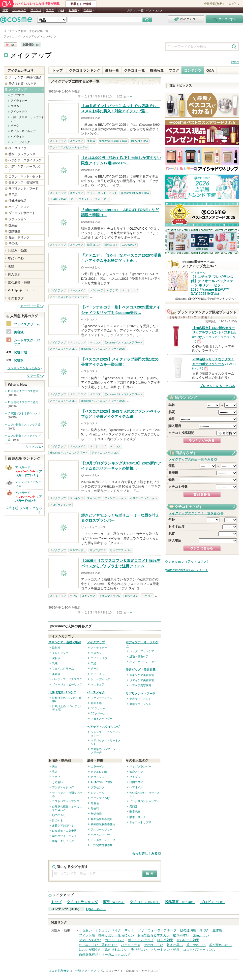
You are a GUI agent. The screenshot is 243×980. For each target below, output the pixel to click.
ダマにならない (90, 940)
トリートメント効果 (165, 950)
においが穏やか (90, 950)
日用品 (13, 195)
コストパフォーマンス (66, 801)
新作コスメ (111, 245)
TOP (5, 10)
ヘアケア (113, 290)
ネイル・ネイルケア (23, 131)
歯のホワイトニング (64, 836)
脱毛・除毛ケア (139, 656)
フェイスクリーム (63, 669)
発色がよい (201, 935)
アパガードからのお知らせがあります (26, 471)
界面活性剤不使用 (102, 819)
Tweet (235, 62)
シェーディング (100, 679)
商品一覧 (112, 70)
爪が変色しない (220, 945)
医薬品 (13, 225)
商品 (114, 902)
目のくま (58, 820)
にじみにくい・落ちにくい (98, 945)
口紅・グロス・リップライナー (27, 119)
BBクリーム (98, 708)
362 (119, 96)
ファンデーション (115, 498)
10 (110, 96)
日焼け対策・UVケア (62, 692)
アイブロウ (17, 95)
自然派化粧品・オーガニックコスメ (105, 955)
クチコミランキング (85, 70)
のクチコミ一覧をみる (194, 513)
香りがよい (139, 950)
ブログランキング (61, 505)
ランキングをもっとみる (24, 368)
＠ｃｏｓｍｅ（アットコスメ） (187, 562)
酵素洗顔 (135, 812)
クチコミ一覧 (134, 70)
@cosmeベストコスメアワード (123, 342)
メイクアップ (31, 55)
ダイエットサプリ (140, 822)
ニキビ (56, 777)
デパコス (147, 596)
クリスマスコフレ (110, 596)
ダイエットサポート (22, 213)
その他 (13, 243)
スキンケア (76, 141)
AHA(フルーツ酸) (101, 782)
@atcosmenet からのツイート (187, 570)
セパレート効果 (188, 940)
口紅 (93, 663)
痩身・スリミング (63, 841)
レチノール (98, 793)
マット (129, 930)
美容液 (56, 674)
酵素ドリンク (138, 817)
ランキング (19, 10)
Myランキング (186, 398)
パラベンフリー (100, 835)
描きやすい (181, 935)
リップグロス (98, 550)
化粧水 (56, 658)
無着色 (95, 803)
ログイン (235, 4)
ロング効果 (165, 940)
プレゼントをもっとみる (217, 386)
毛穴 (55, 772)
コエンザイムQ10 (102, 798)
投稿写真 (157, 70)
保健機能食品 (17, 201)
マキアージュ (78, 550)
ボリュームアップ (141, 940)
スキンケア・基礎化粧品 (65, 642)
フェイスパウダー (102, 719)
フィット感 (87, 935)
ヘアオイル (136, 787)
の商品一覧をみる (191, 459)
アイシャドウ (99, 658)
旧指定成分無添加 (102, 845)
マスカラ (96, 653)
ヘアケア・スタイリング (103, 727)
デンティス (23, 482)
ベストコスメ (154, 10)
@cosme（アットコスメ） (144, 971)
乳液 (55, 663)
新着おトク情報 (81, 4)
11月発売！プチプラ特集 (23, 402)
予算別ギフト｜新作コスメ (24, 413)
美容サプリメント (140, 699)
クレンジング (60, 653)
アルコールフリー (102, 829)
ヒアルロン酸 (99, 772)
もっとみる (33, 447)
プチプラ (135, 777)
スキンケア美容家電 (142, 675)
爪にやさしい (196, 945)
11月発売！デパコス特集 (23, 391)
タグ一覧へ (35, 376)
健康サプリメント (140, 704)
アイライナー (99, 648)
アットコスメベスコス (63, 349)
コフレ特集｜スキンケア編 (24, 425)
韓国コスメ (94, 245)
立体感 (217, 930)
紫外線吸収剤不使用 (103, 824)
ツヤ (141, 930)
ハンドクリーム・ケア (143, 662)
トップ (58, 70)
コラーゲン (98, 766)
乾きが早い (175, 945)
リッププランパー (121, 550)
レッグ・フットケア (142, 651)
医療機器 (14, 231)
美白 (55, 766)
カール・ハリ (115, 940)
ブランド (36, 10)
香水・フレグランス (22, 154)
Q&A (61, 10)
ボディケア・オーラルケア (25, 168)
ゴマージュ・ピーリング (67, 684)
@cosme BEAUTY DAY (113, 141)
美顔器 (91, 141)
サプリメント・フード (141, 694)
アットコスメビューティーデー (69, 147)
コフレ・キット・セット (102, 193)
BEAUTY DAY (140, 141)
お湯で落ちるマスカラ (153, 935)
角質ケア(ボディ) (62, 826)
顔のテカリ (59, 815)
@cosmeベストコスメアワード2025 (103, 349)
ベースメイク (78, 290)
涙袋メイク (136, 772)
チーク (95, 669)
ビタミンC (97, 777)
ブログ (50, 10)
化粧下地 (96, 703)
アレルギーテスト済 (103, 840)
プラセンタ (98, 787)
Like (12, 45)
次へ (126, 96)
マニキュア (98, 684)
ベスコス (95, 342)
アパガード (23, 467)
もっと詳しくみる (145, 853)
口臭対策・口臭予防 (64, 831)
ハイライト (98, 674)
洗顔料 (56, 648)
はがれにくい (153, 945)
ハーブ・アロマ (19, 207)
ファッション (17, 219)
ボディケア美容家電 (142, 680)
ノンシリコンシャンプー (144, 801)
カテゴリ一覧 (135, 10)
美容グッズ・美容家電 (141, 670)
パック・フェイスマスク (67, 679)
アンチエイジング (63, 787)
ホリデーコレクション (144, 498)
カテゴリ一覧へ (32, 306)
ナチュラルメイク (108, 930)
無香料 (95, 808)
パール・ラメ (131, 945)
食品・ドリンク (19, 237)
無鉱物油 (96, 814)
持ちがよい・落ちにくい (116, 935)
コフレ (74, 596)
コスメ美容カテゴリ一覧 (65, 971)
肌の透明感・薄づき (195, 930)
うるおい (58, 782)
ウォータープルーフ (162, 930)
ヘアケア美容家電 (140, 685)
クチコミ (145, 902)
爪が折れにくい (116, 950)
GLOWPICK (129, 245)
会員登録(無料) (214, 4)
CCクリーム (98, 713)
